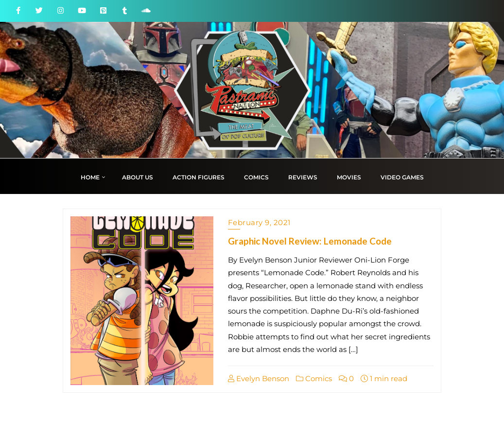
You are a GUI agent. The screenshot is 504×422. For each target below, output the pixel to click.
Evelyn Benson (259, 378)
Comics (314, 378)
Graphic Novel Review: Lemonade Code (310, 241)
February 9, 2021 (259, 222)
